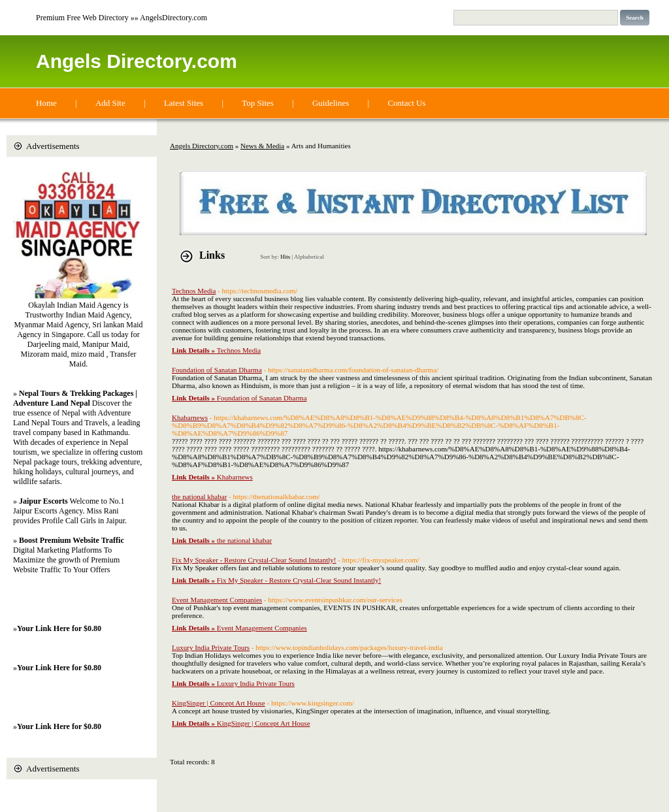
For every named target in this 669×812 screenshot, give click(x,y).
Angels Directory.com (137, 61)
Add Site (110, 103)
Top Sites (258, 103)
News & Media (262, 146)
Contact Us (406, 103)
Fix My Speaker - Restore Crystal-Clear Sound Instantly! (254, 560)
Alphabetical (309, 257)
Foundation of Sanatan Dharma (217, 370)
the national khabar (199, 496)
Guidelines (331, 103)
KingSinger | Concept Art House (219, 703)
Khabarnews (190, 417)
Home (46, 103)
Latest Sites (184, 103)
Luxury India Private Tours (211, 647)
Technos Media (194, 291)
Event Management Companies (217, 600)
